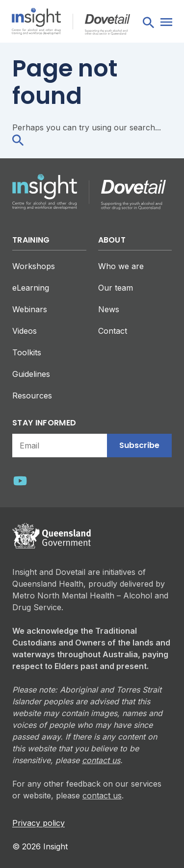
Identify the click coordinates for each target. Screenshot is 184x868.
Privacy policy (39, 823)
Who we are (121, 266)
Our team (116, 288)
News (109, 309)
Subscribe (139, 445)
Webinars (30, 309)
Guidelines (31, 374)
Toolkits (27, 352)
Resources (32, 396)
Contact (113, 331)
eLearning (31, 288)
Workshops (34, 266)
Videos (25, 331)
